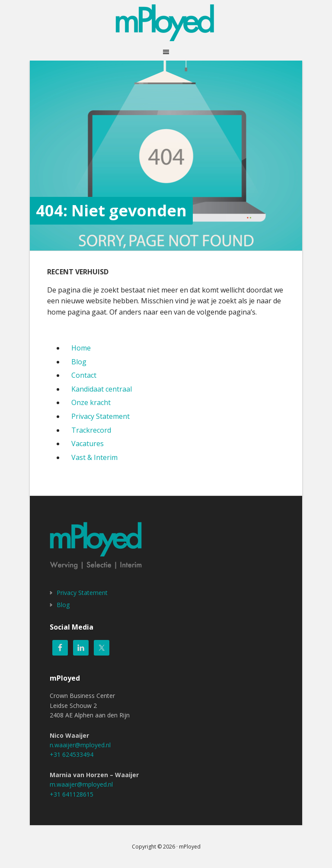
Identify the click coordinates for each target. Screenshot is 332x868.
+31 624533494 (72, 754)
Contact (84, 375)
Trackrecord (91, 430)
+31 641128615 (72, 794)
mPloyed (166, 22)
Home (81, 348)
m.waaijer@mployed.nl (81, 784)
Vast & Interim (94, 457)
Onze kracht (91, 402)
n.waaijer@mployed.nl (80, 745)
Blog (79, 362)
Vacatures (88, 444)
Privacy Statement (101, 416)
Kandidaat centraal (102, 389)
